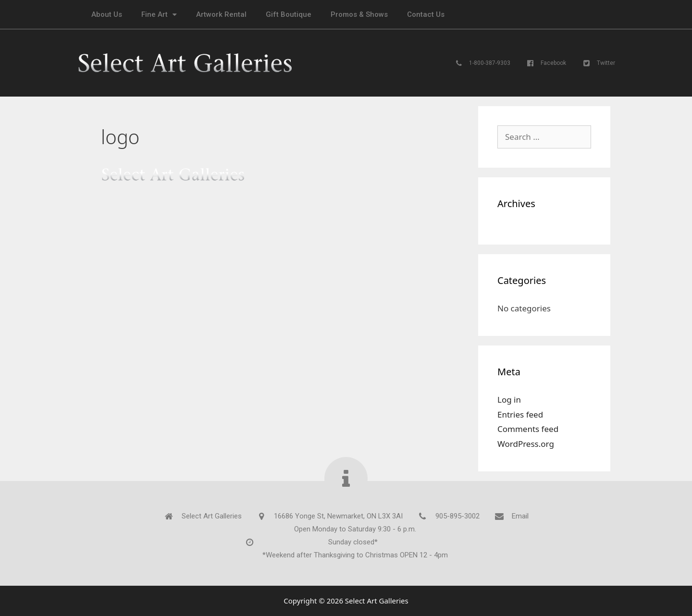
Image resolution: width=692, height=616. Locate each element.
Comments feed (528, 429)
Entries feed (520, 414)
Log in (509, 400)
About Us (107, 14)
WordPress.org (526, 444)
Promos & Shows (359, 14)
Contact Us (426, 14)
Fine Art (159, 15)
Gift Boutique (289, 14)
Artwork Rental (221, 14)
